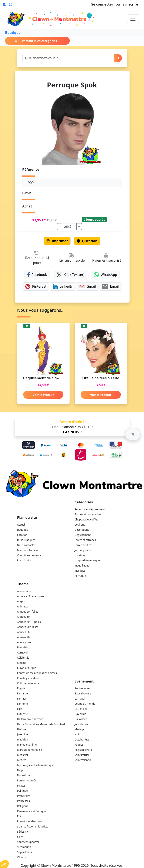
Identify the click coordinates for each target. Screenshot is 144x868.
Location (22, 535)
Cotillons (80, 525)
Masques (80, 571)
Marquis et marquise (30, 750)
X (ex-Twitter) (70, 275)
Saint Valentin (83, 760)
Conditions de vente (29, 555)
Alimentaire (24, 591)
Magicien (23, 740)
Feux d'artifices (84, 545)
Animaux (23, 606)
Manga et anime (27, 745)
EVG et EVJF (81, 709)
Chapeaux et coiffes (86, 519)
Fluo (20, 709)
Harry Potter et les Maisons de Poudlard (41, 724)
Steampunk (24, 847)
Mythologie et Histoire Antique (36, 765)
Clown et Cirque (27, 668)
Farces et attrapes (85, 540)
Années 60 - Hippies (29, 622)
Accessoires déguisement (90, 509)
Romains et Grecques (30, 821)
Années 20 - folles (28, 612)
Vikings (21, 857)
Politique (23, 791)
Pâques (79, 745)
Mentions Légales (28, 550)
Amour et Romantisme (31, 596)
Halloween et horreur (30, 719)
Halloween (81, 719)
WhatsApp (105, 275)
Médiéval (23, 755)
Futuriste (23, 714)
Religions (23, 806)
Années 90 (24, 637)
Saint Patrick (82, 755)
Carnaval (22, 653)
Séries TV (23, 832)
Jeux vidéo (23, 734)
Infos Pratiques (26, 540)
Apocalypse (24, 642)
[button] (133, 434)
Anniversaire (82, 688)
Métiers (22, 760)
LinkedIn (63, 286)
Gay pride (80, 714)
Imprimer (57, 241)
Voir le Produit (43, 395)
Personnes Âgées (28, 780)
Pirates (21, 786)
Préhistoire (24, 796)
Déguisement (83, 535)
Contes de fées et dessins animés (37, 673)
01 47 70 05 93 (72, 432)
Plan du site (24, 560)
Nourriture (24, 775)
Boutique (13, 33)
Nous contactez (26, 545)
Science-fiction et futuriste (33, 827)
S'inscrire (130, 4)
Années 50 (24, 617)
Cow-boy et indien (28, 678)
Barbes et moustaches (88, 514)
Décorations (82, 530)
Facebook (37, 275)
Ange (20, 601)
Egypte (21, 688)
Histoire (22, 729)
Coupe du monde (85, 704)
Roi (19, 816)
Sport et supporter (28, 842)
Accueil (21, 525)
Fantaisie (23, 693)
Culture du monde (28, 683)
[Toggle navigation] (133, 19)
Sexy (20, 837)
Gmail (88, 286)
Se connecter (102, 4)
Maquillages (82, 566)
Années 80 (24, 632)
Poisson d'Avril (83, 750)
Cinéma (22, 663)
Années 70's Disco (28, 627)
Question (87, 241)
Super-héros (25, 852)
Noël (77, 734)
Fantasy (22, 699)
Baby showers (83, 693)
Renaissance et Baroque (32, 811)
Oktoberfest (82, 740)
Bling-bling (24, 647)
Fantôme (23, 704)
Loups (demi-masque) (88, 560)
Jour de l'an (81, 724)
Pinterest (36, 286)
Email (110, 286)
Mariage (80, 729)
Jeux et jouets (83, 550)
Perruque (80, 576)
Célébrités (23, 658)
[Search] (68, 58)
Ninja (20, 770)
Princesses (24, 801)
